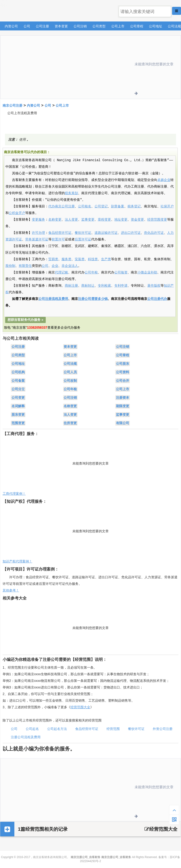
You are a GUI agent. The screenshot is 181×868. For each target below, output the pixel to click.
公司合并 (123, 381)
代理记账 (62, 273)
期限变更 (123, 406)
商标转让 (88, 286)
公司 (27, 26)
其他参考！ (11, 590)
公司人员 (70, 372)
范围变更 (18, 423)
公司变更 (18, 398)
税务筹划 (71, 193)
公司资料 (123, 372)
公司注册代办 (157, 299)
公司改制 (70, 381)
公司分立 (18, 389)
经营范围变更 (157, 220)
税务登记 (134, 206)
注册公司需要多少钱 (93, 299)
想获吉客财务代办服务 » (25, 320)
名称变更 (55, 220)
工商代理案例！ (14, 494)
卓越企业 (164, 180)
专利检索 (104, 286)
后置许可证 (83, 239)
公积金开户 (17, 213)
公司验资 (121, 273)
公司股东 (123, 364)
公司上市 (118, 26)
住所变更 (70, 423)
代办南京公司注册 (62, 206)
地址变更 (121, 220)
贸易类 (53, 259)
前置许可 (58, 239)
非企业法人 (70, 266)
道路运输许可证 (106, 233)
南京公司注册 (12, 105)
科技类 (93, 259)
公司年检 (91, 273)
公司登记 (101, 206)
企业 (55, 266)
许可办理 (38, 233)
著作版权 (154, 286)
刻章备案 (118, 206)
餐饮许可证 (83, 233)
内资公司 (11, 26)
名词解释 (18, 406)
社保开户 (167, 206)
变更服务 (38, 220)
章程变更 (104, 220)
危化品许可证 (154, 233)
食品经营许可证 (60, 233)
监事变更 (88, 220)
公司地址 (156, 26)
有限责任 (25, 266)
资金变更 (137, 220)
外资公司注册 (163, 729)
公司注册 (42, 26)
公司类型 (99, 26)
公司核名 (85, 206)
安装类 (80, 259)
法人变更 (71, 220)
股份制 (10, 266)
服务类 (66, 259)
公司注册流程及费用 (53, 299)
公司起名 (32, 729)
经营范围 (113, 729)
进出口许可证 (131, 233)
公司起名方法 (57, 729)
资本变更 (61, 26)
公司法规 (174, 26)
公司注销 (80, 26)
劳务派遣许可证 (37, 239)
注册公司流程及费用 (26, 737)
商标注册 (71, 286)
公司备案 (18, 381)
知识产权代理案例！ (17, 561)
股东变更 (18, 415)
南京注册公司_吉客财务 (35, 11)
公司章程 (137, 26)
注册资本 (123, 398)
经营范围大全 (80, 707)
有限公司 (123, 423)
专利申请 (121, 286)
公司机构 (18, 372)
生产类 (106, 259)
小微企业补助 (147, 273)
